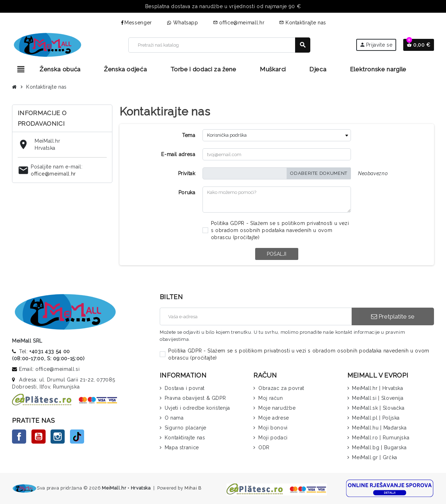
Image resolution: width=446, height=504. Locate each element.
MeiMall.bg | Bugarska (379, 447)
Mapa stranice (182, 447)
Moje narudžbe (277, 408)
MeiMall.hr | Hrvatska (377, 388)
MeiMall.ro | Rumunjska (381, 438)
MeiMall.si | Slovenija (378, 398)
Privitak (187, 173)
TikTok (77, 437)
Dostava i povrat (185, 388)
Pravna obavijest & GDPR (195, 398)
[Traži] (219, 45)
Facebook (19, 437)
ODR (264, 447)
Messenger (136, 23)
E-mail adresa (178, 154)
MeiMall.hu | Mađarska (379, 428)
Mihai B (193, 488)
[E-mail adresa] (256, 316)
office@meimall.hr (239, 23)
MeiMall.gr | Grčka (375, 457)
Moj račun (271, 398)
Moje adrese (274, 418)
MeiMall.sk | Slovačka (378, 408)
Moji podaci (273, 438)
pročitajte (246, 237)
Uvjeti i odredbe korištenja (197, 408)
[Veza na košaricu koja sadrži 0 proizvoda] (419, 45)
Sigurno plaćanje (186, 428)
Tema (189, 135)
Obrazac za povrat (281, 388)
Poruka (187, 192)
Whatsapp (183, 23)
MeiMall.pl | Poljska (376, 418)
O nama (174, 418)
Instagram (58, 437)
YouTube (39, 437)
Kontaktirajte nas (303, 23)
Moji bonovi (273, 428)
